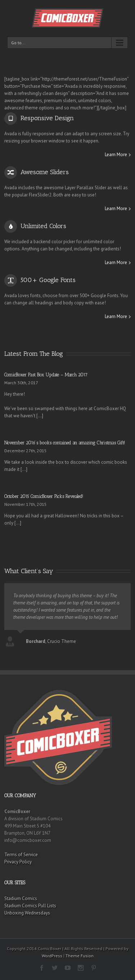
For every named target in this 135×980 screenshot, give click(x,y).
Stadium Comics (21, 899)
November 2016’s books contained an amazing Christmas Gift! (65, 443)
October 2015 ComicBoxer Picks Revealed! (44, 496)
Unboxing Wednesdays (27, 913)
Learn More (116, 155)
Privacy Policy (18, 862)
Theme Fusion (80, 956)
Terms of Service (21, 855)
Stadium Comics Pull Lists (30, 906)
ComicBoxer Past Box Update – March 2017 (46, 375)
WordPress (52, 956)
